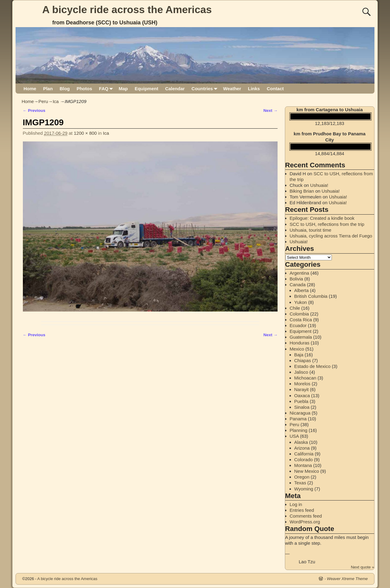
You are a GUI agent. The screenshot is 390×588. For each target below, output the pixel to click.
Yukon (301, 302)
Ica (56, 101)
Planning (299, 430)
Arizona (302, 448)
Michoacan (305, 378)
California (304, 454)
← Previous (34, 110)
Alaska (301, 442)
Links (254, 89)
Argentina (300, 273)
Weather (232, 89)
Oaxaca (302, 396)
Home (30, 89)
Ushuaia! (319, 185)
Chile (295, 308)
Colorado (304, 460)
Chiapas (303, 360)
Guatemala (301, 337)
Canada (298, 285)
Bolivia (296, 279)
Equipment (147, 89)
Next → (270, 110)
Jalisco (301, 372)
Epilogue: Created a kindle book (322, 218)
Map (123, 89)
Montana (303, 465)
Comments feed (306, 516)
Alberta (302, 290)
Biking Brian (302, 191)
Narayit (302, 389)
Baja (299, 355)
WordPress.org (305, 522)
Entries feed (302, 510)
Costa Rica (301, 320)
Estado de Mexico (312, 366)
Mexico (297, 349)
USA (294, 436)
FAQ (107, 89)
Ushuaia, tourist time (311, 230)
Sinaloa (302, 407)
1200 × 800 (85, 133)
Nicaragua (300, 413)
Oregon (302, 477)
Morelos (302, 384)
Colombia (299, 314)
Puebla (301, 401)
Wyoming (304, 489)
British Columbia (311, 296)
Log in (296, 504)
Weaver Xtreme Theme (347, 579)
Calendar (175, 89)
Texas (300, 483)
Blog (65, 89)
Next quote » (362, 567)
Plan (48, 89)
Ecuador (298, 325)
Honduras (300, 343)
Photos (84, 89)
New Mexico (307, 471)
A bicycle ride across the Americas (127, 9)
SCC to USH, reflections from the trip (327, 224)
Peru (43, 101)
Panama (298, 419)
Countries (206, 89)
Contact (275, 89)
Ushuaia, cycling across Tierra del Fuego (331, 236)
